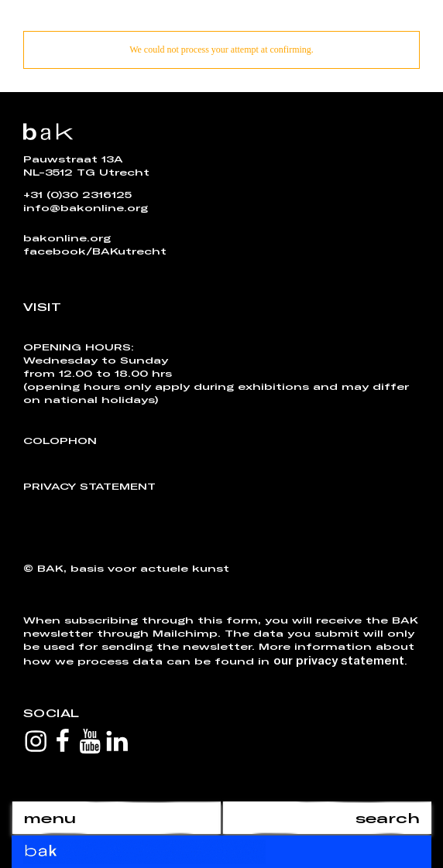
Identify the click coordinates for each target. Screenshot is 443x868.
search (388, 818)
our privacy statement (339, 660)
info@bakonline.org (86, 207)
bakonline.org (67, 238)
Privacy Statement (89, 486)
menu (50, 818)
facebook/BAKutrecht (95, 251)
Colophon (60, 440)
